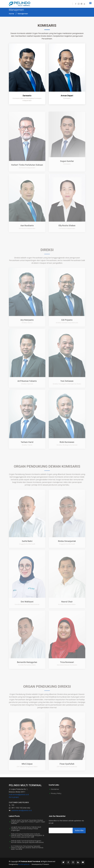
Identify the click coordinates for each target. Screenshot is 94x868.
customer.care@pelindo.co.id (22, 810)
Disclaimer (55, 789)
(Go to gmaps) (14, 797)
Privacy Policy (56, 793)
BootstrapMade (24, 864)
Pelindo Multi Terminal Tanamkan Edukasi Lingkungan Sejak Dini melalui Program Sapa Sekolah (28, 822)
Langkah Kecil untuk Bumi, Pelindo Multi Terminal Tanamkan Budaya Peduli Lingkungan (26, 829)
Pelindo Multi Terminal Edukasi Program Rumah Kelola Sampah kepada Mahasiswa (27, 842)
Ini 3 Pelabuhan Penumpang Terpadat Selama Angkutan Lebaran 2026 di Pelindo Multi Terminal (27, 848)
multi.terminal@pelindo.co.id (19, 795)
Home (11, 14)
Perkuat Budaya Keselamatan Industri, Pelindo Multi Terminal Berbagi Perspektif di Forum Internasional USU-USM (28, 835)
